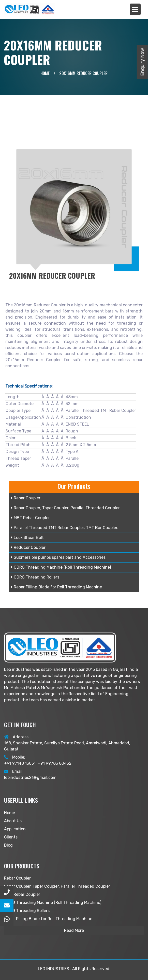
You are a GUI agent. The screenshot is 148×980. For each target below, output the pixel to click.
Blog (8, 845)
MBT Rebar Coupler (30, 518)
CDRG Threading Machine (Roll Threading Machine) (61, 567)
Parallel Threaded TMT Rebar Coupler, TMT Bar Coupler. (65, 528)
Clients (11, 837)
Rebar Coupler (26, 498)
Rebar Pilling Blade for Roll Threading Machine (56, 587)
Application (15, 829)
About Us (13, 821)
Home (45, 73)
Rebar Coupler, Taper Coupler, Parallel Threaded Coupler (65, 508)
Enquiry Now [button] (142, 62)
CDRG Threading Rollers (35, 577)
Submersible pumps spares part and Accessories (58, 557)
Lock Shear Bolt (27, 538)
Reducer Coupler (28, 547)
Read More (74, 930)
